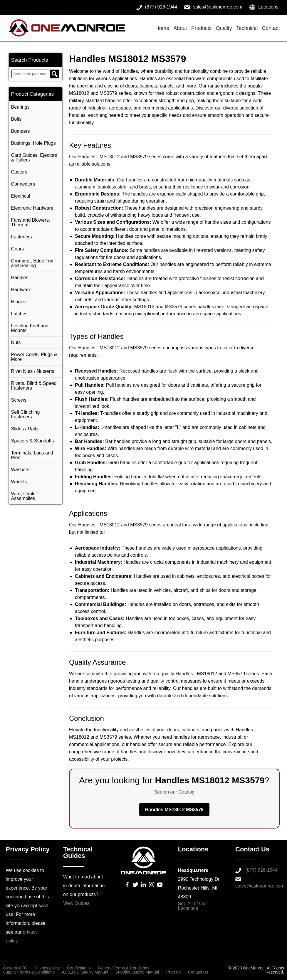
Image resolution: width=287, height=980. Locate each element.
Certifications (79, 968)
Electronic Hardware (32, 208)
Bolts (16, 119)
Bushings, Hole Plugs (33, 143)
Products (201, 28)
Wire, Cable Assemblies (24, 496)
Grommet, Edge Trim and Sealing (33, 263)
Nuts (16, 342)
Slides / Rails (25, 429)
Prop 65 (173, 972)
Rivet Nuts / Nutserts (33, 371)
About (180, 28)
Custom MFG (15, 968)
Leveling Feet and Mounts (30, 328)
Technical (247, 28)
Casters (19, 172)
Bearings (20, 107)
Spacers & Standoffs (33, 441)
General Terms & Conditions (124, 968)
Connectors (23, 184)
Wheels (19, 482)
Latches (19, 314)
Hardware (21, 290)
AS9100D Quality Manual (85, 972)
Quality (224, 28)
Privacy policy (47, 968)
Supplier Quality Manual (137, 972)
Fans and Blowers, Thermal (31, 222)
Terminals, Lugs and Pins (32, 455)
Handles (20, 278)
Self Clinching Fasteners (26, 414)
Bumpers (21, 131)
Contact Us (198, 972)
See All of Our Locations (193, 906)
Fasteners (22, 237)
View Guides (76, 903)
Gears (18, 249)
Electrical (21, 196)
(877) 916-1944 (261, 870)
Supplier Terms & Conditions (29, 972)
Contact (271, 28)
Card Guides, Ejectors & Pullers (34, 158)
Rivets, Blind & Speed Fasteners (34, 386)
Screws (19, 400)
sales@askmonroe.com (260, 886)
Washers (20, 470)
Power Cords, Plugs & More (34, 357)
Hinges (19, 302)
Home (162, 28)
